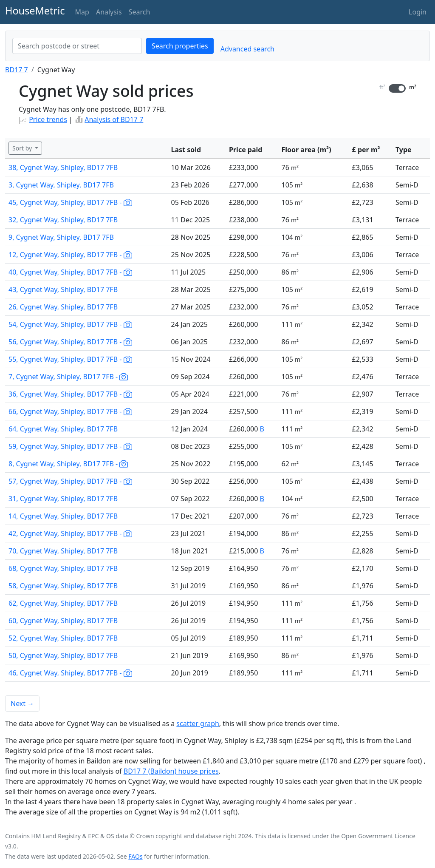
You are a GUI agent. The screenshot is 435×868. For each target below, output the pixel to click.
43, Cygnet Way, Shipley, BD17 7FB (63, 289)
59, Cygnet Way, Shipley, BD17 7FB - (70, 446)
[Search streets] (77, 46)
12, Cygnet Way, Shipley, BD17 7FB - (70, 255)
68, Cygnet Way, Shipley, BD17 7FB (63, 568)
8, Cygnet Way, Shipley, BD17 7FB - (68, 464)
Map (82, 12)
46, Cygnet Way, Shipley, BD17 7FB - (70, 673)
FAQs (135, 856)
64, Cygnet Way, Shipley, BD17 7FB (63, 429)
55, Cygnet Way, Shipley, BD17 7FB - (70, 359)
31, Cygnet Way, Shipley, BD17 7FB (63, 499)
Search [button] (140, 12)
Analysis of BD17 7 (114, 119)
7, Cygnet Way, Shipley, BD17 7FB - (68, 377)
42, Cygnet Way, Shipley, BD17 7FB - (70, 533)
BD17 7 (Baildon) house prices (171, 771)
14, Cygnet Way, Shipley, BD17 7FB (63, 516)
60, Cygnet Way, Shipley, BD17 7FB (63, 621)
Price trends (48, 119)
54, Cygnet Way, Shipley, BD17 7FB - (70, 324)
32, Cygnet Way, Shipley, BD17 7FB (63, 220)
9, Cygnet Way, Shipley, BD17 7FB (61, 237)
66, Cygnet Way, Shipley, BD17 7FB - (70, 411)
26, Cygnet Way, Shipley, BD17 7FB (63, 307)
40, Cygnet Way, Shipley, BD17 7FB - (70, 272)
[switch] (397, 88)
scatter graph (198, 723)
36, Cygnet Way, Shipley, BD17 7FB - (70, 394)
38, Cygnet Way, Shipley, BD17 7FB (63, 167)
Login (418, 12)
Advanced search (247, 49)
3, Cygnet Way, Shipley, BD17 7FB (61, 185)
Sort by (23, 148)
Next (22, 703)
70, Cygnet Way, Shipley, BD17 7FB (63, 551)
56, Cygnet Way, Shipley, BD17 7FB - (70, 342)
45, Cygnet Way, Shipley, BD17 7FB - (70, 202)
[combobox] (77, 46)
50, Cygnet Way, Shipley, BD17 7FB (63, 655)
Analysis (109, 12)
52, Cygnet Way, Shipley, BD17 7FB (63, 638)
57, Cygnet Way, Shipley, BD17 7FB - (70, 481)
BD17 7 (17, 70)
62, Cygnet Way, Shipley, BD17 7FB (63, 603)
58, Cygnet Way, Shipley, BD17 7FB (63, 586)
